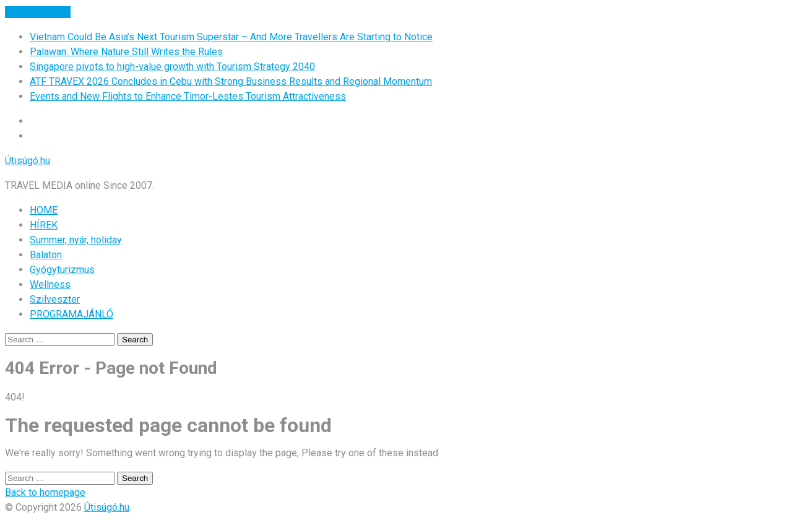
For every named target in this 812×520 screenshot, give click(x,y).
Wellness (50, 284)
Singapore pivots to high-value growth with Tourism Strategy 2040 (172, 67)
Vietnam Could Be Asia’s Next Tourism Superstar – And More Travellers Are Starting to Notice (231, 37)
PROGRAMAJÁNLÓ (71, 314)
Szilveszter (55, 299)
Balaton (46, 255)
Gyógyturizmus (62, 270)
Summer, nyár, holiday (76, 240)
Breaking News (38, 12)
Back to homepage (45, 492)
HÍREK (44, 225)
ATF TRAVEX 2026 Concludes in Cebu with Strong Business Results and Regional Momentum (231, 81)
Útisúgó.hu (28, 161)
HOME (44, 210)
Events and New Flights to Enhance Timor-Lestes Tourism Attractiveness (188, 96)
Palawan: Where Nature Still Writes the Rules (126, 52)
